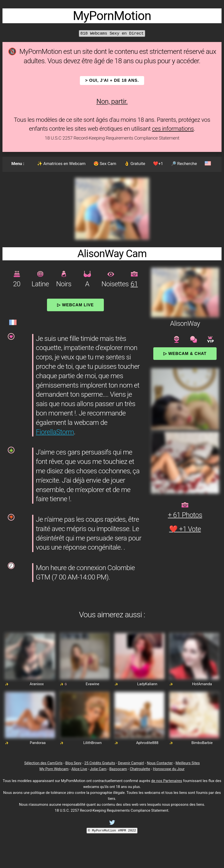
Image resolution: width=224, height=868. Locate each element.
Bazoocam (118, 769)
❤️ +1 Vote (185, 529)
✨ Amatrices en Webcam (61, 164)
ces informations (173, 129)
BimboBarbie (202, 743)
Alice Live (79, 769)
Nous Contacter (160, 763)
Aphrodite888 (147, 743)
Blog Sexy (73, 763)
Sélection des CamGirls (43, 763)
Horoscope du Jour (169, 769)
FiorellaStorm (55, 432)
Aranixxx (37, 684)
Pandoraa (38, 743)
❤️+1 (158, 164)
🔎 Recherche (184, 164)
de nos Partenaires (167, 781)
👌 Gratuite (135, 164)
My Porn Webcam (54, 769)
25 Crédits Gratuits (100, 763)
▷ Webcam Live (75, 305)
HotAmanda (202, 684)
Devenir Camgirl (131, 763)
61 (134, 284)
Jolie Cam (98, 769)
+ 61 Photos (185, 515)
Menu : (18, 164)
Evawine (93, 684)
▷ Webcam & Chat (185, 353)
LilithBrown (93, 743)
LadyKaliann (147, 684)
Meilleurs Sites (188, 763)
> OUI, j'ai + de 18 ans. (112, 80)
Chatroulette (140, 769)
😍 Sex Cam (105, 164)
